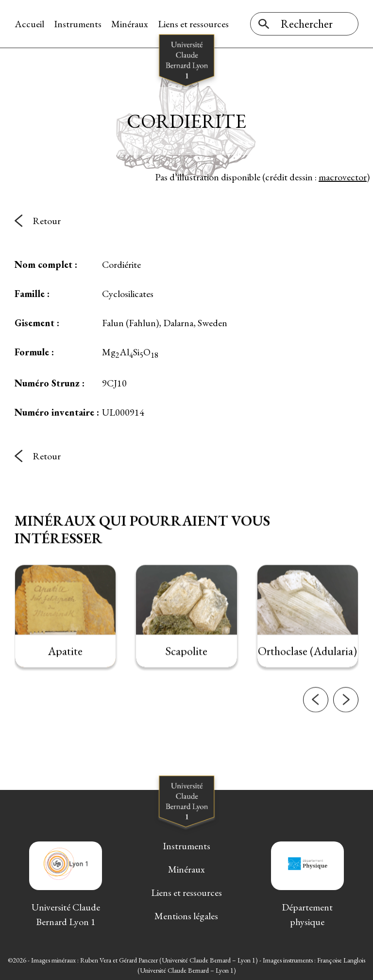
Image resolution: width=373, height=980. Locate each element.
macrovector (343, 177)
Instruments (78, 24)
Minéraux (130, 24)
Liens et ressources (193, 24)
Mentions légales (186, 915)
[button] (316, 714)
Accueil (29, 24)
